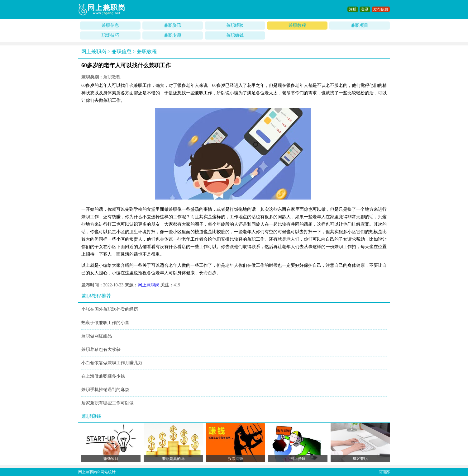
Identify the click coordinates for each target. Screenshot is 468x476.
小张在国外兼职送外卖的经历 (110, 309)
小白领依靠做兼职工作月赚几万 (112, 363)
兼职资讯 (173, 25)
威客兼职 (360, 459)
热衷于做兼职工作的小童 (105, 323)
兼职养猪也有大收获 (101, 349)
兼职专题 (173, 35)
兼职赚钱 (235, 35)
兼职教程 (297, 25)
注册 (353, 9)
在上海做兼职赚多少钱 (103, 376)
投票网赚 (236, 459)
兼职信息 (110, 25)
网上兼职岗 (94, 52)
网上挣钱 (298, 459)
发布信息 (381, 9)
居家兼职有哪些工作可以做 (107, 403)
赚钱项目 (111, 459)
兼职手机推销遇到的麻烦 (105, 390)
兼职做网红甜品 (97, 336)
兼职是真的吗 (173, 459)
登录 (365, 9)
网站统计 (108, 472)
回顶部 (384, 472)
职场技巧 (110, 35)
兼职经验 (235, 25)
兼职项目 (360, 25)
